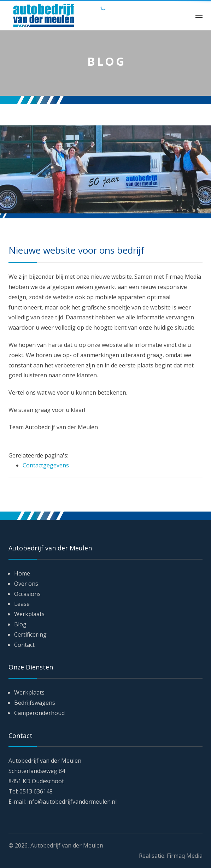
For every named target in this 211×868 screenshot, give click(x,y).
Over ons (26, 584)
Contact (24, 645)
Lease (22, 604)
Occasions (27, 594)
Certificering (30, 634)
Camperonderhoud (39, 713)
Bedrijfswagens (35, 703)
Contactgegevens (46, 465)
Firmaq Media (185, 856)
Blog (20, 624)
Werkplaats (29, 614)
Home (22, 573)
